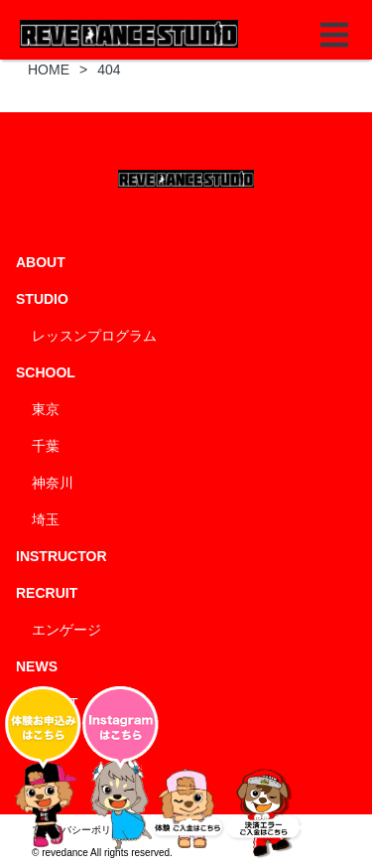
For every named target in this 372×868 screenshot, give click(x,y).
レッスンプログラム (94, 336)
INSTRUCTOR (62, 556)
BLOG (51, 740)
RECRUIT (47, 593)
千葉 (46, 446)
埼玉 (46, 519)
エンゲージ (66, 630)
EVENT (55, 703)
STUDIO (42, 299)
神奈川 (53, 483)
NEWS (37, 666)
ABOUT (41, 262)
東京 (46, 409)
